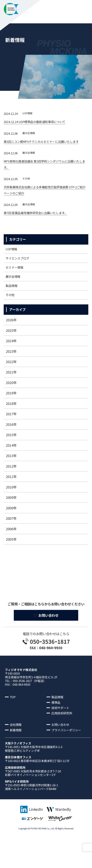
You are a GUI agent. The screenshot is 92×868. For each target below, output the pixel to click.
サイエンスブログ (19, 271)
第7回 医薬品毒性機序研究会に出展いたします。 (40, 223)
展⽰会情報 (30, 134)
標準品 (56, 724)
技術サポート (61, 730)
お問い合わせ (49, 635)
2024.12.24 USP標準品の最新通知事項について (39, 122)
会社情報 (17, 748)
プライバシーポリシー (68, 755)
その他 (27, 188)
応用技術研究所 (63, 736)
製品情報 (13, 302)
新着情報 (17, 755)
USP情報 (28, 114)
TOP (13, 718)
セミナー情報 (16, 281)
